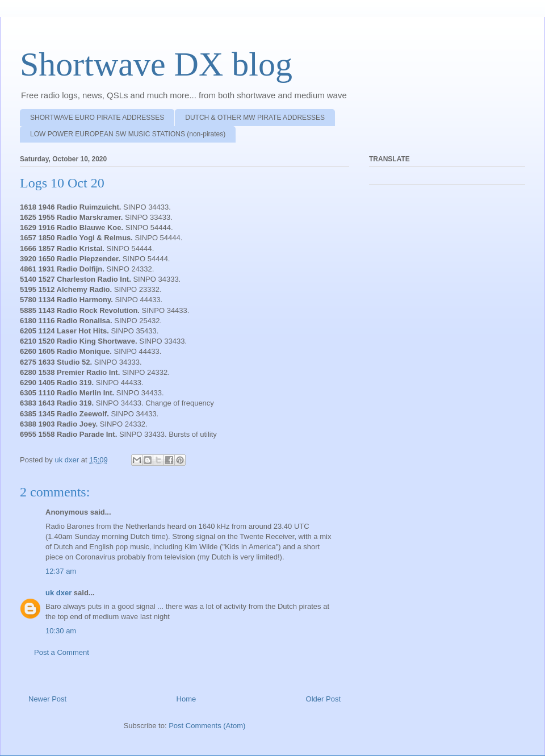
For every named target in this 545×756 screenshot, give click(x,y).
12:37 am (61, 571)
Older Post (323, 699)
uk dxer (58, 593)
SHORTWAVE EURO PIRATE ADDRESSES (97, 118)
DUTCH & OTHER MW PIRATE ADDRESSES (255, 118)
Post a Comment (62, 652)
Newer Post (47, 699)
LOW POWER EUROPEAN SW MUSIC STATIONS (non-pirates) (128, 134)
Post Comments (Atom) (207, 726)
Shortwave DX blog (156, 64)
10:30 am (61, 631)
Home (186, 699)
